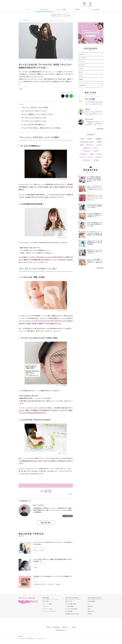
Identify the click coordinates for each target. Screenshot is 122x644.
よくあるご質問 (95, 9)
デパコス (82, 157)
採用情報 (74, 627)
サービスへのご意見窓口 (71, 609)
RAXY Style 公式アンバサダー (40, 584)
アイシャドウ (51, 584)
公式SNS (77, 9)
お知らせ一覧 (69, 601)
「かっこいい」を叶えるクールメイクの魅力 (35, 107)
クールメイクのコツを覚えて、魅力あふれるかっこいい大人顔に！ (41, 128)
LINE (89, 609)
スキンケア (82, 54)
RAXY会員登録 (91, 601)
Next (70, 494)
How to (21, 89)
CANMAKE (58, 584)
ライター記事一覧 (68, 516)
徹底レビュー (87, 148)
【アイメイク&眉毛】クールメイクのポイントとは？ (37, 114)
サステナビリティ (42, 639)
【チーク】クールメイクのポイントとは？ (34, 118)
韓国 (82, 145)
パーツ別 (41, 550)
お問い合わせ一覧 (31, 639)
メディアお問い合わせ (71, 604)
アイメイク (25, 87)
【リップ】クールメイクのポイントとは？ (34, 121)
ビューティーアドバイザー (49, 611)
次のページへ (46, 486)
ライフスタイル (87, 160)
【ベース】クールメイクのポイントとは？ (34, 111)
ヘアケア (81, 69)
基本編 (99, 142)
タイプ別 (96, 160)
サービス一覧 (22, 639)
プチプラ (96, 151)
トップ (27, 9)
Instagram (90, 606)
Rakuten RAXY (26, 4)
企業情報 (48, 627)
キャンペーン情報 (61, 9)
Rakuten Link (91, 611)
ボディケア (82, 65)
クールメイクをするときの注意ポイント (33, 124)
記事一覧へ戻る (46, 523)
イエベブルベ (83, 154)
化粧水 (92, 154)
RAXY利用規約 (69, 611)
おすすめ (90, 139)
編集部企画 (98, 139)
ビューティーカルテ (48, 609)
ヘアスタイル (87, 151)
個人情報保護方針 (56, 627)
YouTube (90, 614)
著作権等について (66, 627)
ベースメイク (82, 58)
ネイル (81, 72)
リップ (96, 148)
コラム (81, 76)
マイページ (45, 606)
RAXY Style (44, 9)
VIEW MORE (100, 129)
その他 (81, 79)
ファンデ (90, 157)
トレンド (99, 145)
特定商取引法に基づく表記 (72, 614)
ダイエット (99, 157)
